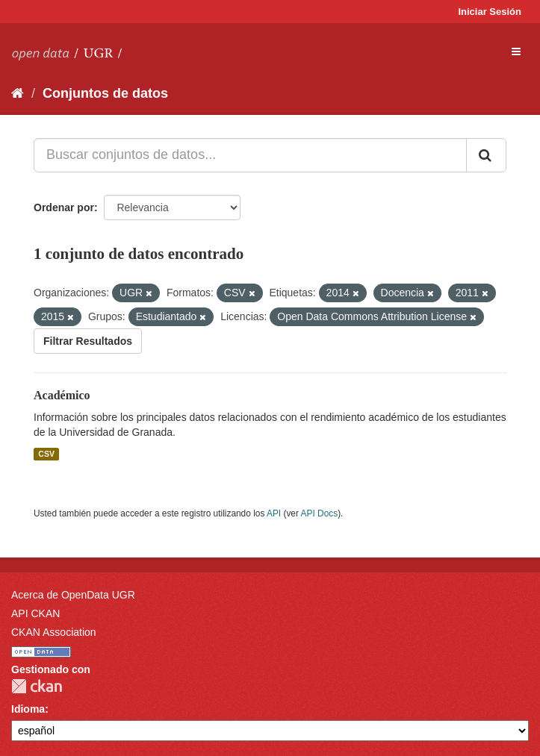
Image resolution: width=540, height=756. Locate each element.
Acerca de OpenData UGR (73, 595)
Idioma (28, 709)
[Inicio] (18, 93)
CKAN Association (54, 632)
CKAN (37, 686)
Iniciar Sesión (490, 12)
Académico (62, 395)
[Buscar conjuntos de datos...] (250, 155)
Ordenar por (64, 207)
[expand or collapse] (516, 51)
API (274, 513)
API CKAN (35, 613)
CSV (46, 454)
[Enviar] (486, 155)
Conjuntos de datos (105, 93)
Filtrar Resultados (88, 341)
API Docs (320, 513)
